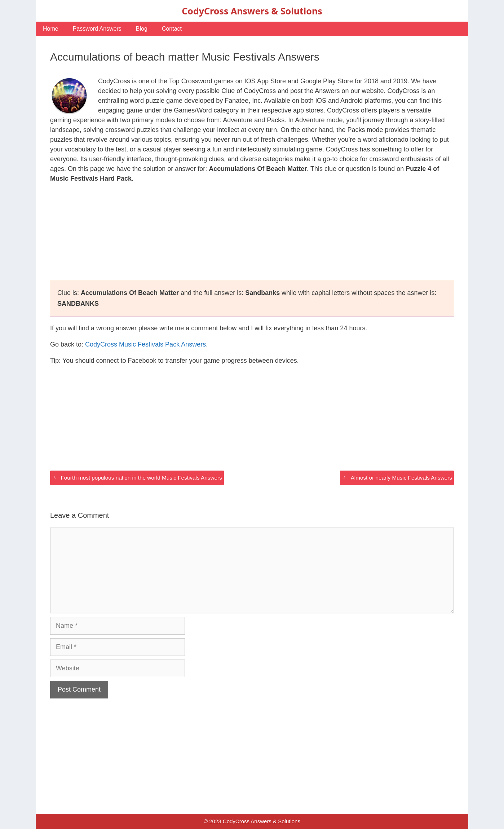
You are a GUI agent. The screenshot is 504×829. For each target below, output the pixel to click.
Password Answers (97, 29)
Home (51, 29)
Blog (142, 29)
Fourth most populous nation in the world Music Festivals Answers (141, 478)
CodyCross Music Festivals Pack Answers (145, 344)
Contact (172, 29)
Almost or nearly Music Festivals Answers (401, 478)
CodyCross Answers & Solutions (252, 11)
